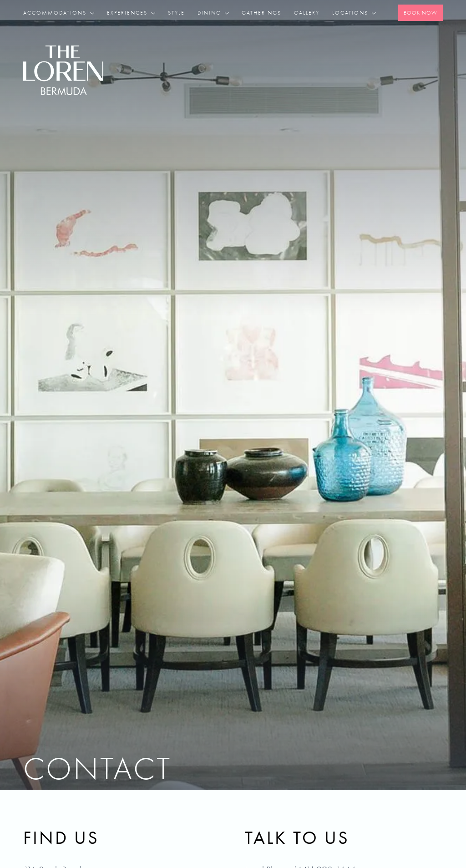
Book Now (420, 13)
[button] (62, 13)
